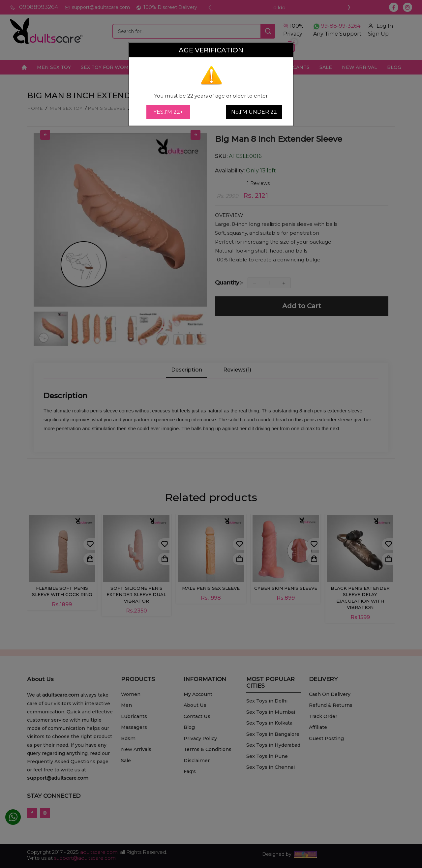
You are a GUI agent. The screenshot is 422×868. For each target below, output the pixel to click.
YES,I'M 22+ (168, 112)
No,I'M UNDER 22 (254, 112)
